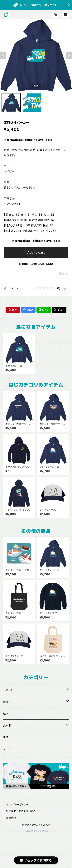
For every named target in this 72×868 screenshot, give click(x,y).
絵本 (6, 714)
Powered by (36, 831)
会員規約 (11, 818)
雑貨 (6, 702)
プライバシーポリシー (17, 805)
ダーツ (7, 749)
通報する (63, 274)
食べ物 (7, 725)
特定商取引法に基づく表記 (21, 811)
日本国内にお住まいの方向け (36, 264)
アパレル (8, 690)
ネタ (6, 737)
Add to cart (36, 252)
